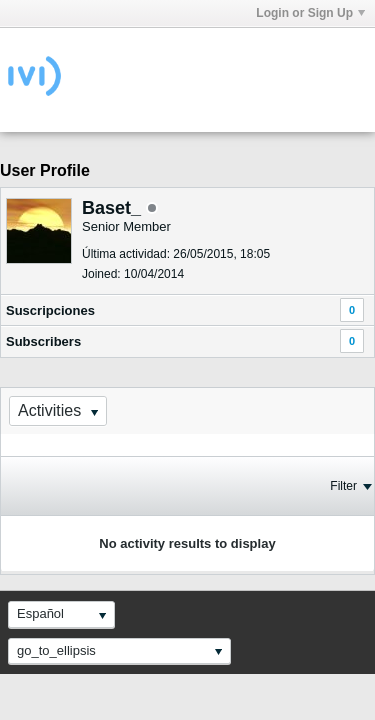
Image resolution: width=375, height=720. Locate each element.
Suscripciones (50, 310)
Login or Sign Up (310, 13)
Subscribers (43, 341)
